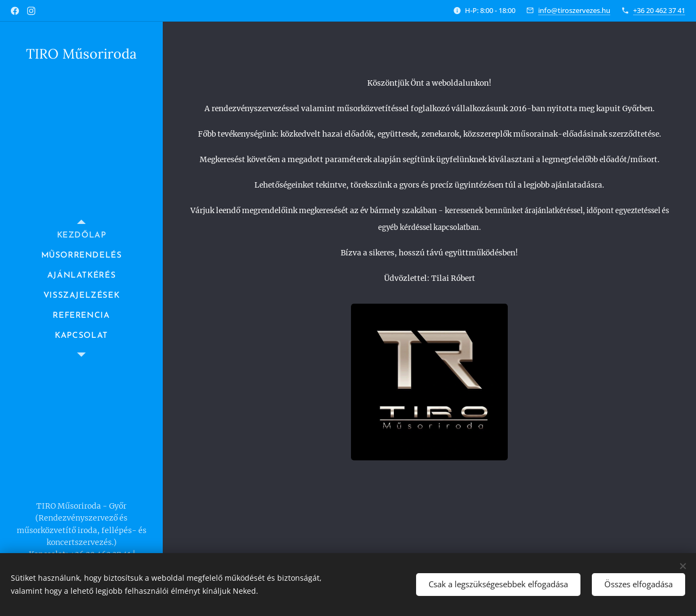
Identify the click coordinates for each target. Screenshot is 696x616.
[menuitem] (81, 236)
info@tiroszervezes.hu (574, 10)
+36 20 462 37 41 (659, 10)
